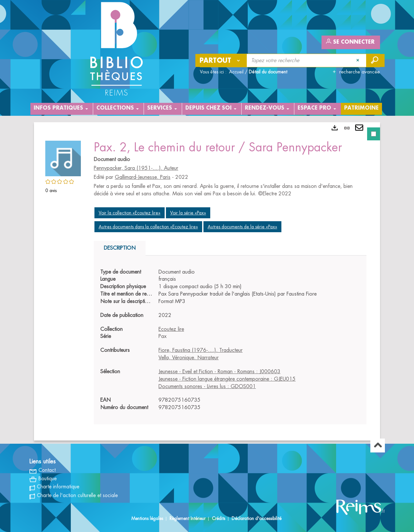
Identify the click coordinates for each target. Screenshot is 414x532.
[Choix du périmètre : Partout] (221, 60)
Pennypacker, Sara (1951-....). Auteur (136, 168)
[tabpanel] (207, 281)
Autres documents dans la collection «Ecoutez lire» (148, 227)
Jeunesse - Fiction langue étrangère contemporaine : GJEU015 (227, 379)
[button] (63, 157)
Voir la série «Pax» (188, 213)
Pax (163, 336)
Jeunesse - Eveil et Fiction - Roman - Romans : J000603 (219, 372)
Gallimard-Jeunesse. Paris (143, 177)
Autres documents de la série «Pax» (242, 227)
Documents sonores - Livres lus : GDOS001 (207, 386)
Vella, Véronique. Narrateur (189, 358)
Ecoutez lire (171, 329)
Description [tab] (120, 248)
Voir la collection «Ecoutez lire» (130, 213)
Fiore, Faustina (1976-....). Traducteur (201, 350)
